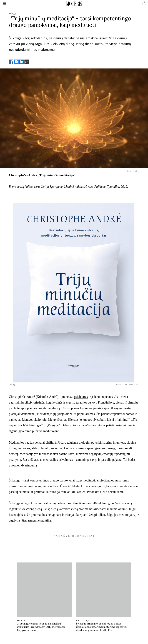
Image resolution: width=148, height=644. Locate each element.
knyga (16, 480)
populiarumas (86, 414)
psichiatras (81, 397)
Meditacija (27, 454)
